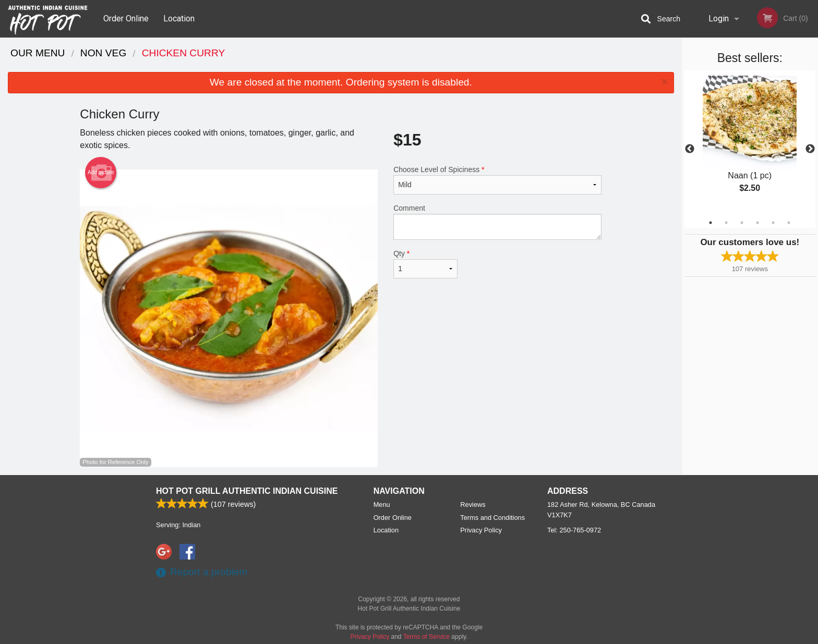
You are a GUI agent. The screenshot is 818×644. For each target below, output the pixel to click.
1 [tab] (711, 223)
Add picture (101, 173)
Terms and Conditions (492, 518)
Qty (425, 264)
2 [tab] (726, 223)
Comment (497, 222)
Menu (382, 505)
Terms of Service (426, 637)
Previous (690, 149)
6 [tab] (789, 223)
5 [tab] (773, 223)
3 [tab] (742, 223)
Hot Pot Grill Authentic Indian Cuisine (247, 491)
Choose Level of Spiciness (497, 180)
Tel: (574, 530)
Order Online (126, 19)
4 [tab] (757, 223)
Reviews (473, 505)
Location (179, 19)
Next (810, 149)
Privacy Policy (481, 530)
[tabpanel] (750, 143)
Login (719, 19)
